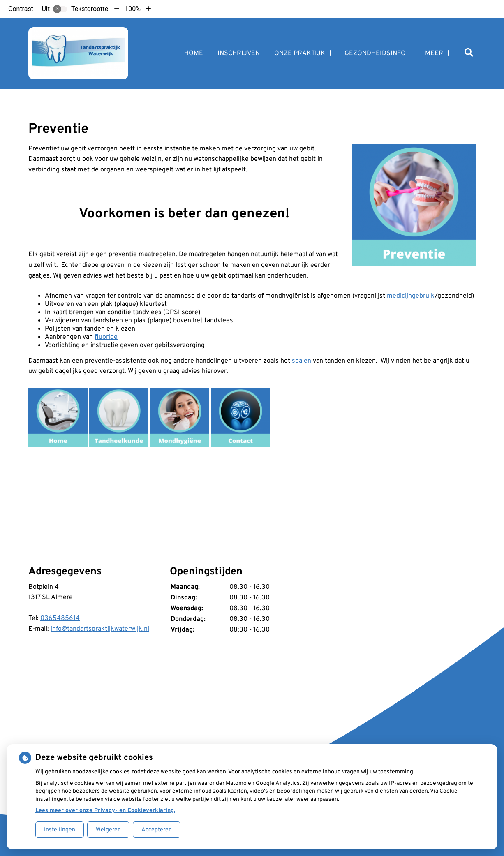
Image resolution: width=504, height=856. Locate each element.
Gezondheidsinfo (375, 53)
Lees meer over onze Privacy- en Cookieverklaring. (105, 811)
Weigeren (108, 830)
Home (194, 53)
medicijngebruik (411, 296)
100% (133, 9)
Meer (434, 53)
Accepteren (157, 830)
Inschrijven (239, 53)
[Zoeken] (469, 53)
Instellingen (60, 830)
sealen (302, 361)
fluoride (106, 337)
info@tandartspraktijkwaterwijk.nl (100, 629)
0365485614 (60, 618)
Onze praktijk (300, 53)
